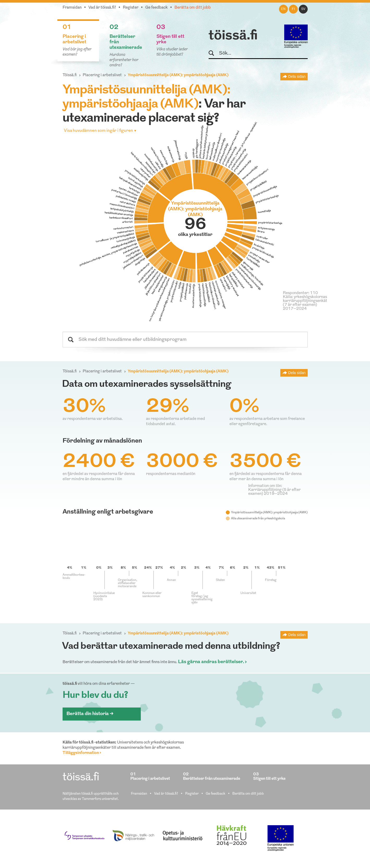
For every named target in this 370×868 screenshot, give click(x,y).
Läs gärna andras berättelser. (211, 662)
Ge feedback (156, 8)
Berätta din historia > (90, 714)
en (283, 9)
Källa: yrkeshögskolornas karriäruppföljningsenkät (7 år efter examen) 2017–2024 (305, 303)
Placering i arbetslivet (102, 75)
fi (293, 9)
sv (303, 9)
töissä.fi (233, 36)
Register (131, 8)
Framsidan (72, 8)
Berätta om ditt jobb (193, 8)
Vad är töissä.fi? (102, 8)
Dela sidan (297, 76)
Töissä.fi (70, 75)
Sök (214, 53)
